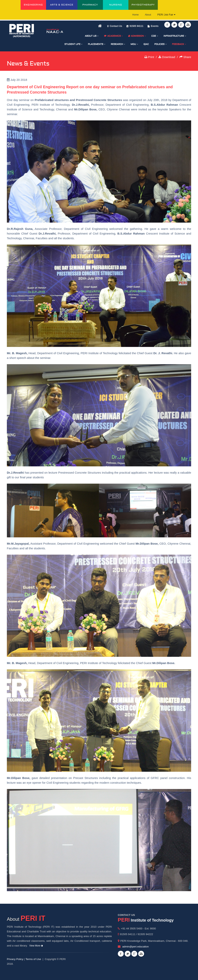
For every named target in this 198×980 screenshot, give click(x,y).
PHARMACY (90, 5)
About (148, 15)
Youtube (188, 25)
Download (167, 57)
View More (36, 946)
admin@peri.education (136, 947)
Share (185, 57)
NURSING (116, 5)
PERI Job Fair (166, 15)
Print (149, 57)
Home (135, 15)
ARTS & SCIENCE (62, 5)
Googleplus (181, 25)
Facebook (167, 25)
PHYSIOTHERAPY (143, 5)
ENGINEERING (33, 5)
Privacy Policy (15, 959)
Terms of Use (33, 959)
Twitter (174, 25)
